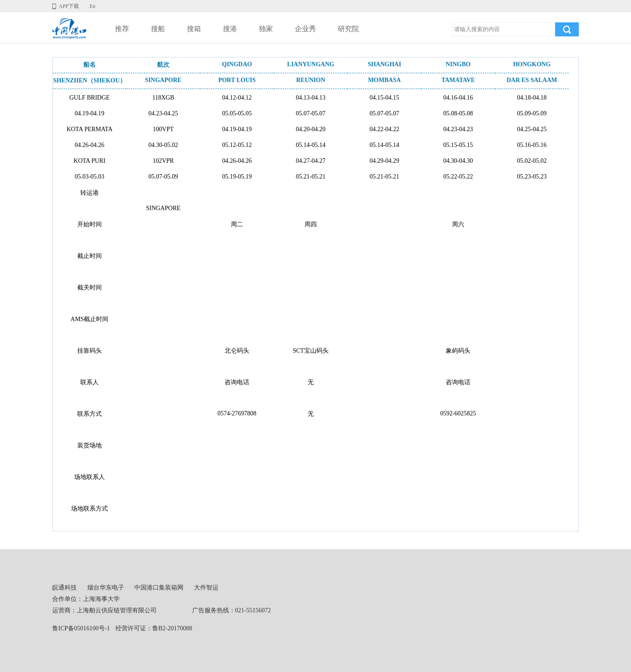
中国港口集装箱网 (159, 588)
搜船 (158, 29)
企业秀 (305, 29)
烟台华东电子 (106, 588)
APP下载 (69, 6)
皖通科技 (65, 588)
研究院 (348, 29)
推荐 (122, 29)
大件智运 (206, 588)
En (92, 6)
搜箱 (194, 29)
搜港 (230, 29)
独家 (266, 29)
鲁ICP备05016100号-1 (81, 628)
